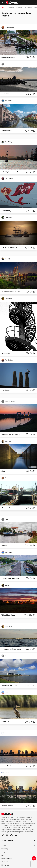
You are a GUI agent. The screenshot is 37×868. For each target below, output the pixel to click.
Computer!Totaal (7, 859)
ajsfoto (5, 585)
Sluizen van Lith (7, 806)
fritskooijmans (8, 27)
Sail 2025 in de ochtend (10, 248)
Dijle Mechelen (7, 131)
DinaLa (5, 656)
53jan (5, 519)
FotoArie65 (7, 142)
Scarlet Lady (6, 211)
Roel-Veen (7, 626)
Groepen (19, 8)
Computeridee (6, 852)
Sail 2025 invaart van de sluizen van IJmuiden (11, 172)
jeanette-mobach (9, 401)
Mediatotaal (5, 865)
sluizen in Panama (8, 508)
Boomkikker (7, 299)
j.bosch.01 (6, 692)
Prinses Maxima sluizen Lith (11, 766)
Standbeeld (6, 390)
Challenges (28, 8)
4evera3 (6, 733)
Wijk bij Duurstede (8, 615)
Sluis (3, 471)
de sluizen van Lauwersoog (11, 649)
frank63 (6, 259)
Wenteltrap (6, 353)
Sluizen (4, 545)
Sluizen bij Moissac (8, 57)
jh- (4, 478)
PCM (3, 855)
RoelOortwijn (7, 179)
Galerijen (11, 8)
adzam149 (7, 101)
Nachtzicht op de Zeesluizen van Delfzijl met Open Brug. (11, 292)
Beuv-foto (6, 441)
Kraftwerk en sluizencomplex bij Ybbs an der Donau (11, 578)
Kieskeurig (5, 849)
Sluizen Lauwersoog (9, 685)
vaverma (6, 64)
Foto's (3, 8)
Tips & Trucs (5, 862)
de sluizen (5, 94)
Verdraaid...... (6, 722)
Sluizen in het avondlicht (11, 434)
